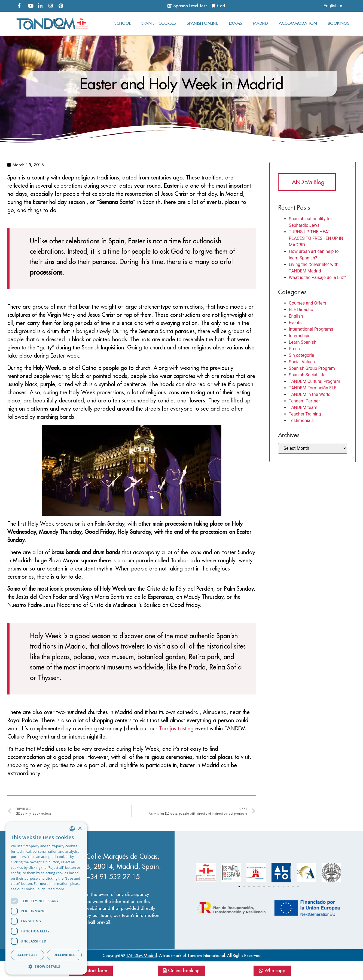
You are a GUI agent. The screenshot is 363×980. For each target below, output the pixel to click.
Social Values (302, 362)
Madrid (260, 23)
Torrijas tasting (176, 728)
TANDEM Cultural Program (315, 381)
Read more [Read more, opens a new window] (56, 889)
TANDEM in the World (310, 394)
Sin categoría (302, 355)
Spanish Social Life (307, 375)
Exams (236, 23)
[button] (46, 966)
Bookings (339, 23)
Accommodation (298, 23)
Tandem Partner (304, 401)
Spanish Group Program (312, 368)
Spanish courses (159, 23)
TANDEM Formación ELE (313, 388)
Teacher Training (305, 414)
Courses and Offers (308, 303)
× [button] (80, 829)
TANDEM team (303, 407)
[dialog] (46, 898)
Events (295, 323)
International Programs (311, 329)
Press (294, 349)
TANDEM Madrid (141, 955)
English (296, 316)
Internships (300, 336)
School (122, 23)
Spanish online (202, 23)
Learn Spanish (303, 342)
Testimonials (301, 421)
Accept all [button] (28, 955)
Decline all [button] (64, 955)
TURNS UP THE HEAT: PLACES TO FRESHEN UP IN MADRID (316, 238)
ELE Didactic (301, 310)
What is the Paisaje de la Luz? (318, 277)
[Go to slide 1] (239, 886)
